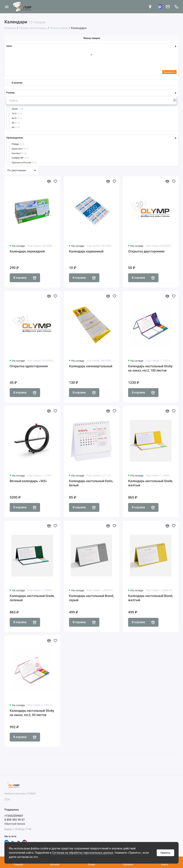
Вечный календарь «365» (28, 481)
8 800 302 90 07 (15, 820)
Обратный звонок (15, 824)
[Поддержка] (176, 7)
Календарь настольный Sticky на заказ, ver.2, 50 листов (32, 713)
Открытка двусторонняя (146, 251)
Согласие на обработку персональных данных (83, 853)
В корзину (25, 278)
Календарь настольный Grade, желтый (151, 483)
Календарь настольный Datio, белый (91, 483)
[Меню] (7, 7)
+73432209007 (14, 816)
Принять (165, 853)
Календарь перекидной (27, 251)
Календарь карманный (86, 251)
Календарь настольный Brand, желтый (151, 598)
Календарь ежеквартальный (91, 366)
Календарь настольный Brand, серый (91, 598)
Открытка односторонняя (29, 366)
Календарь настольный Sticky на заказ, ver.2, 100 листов (150, 368)
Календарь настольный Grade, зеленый (32, 598)
